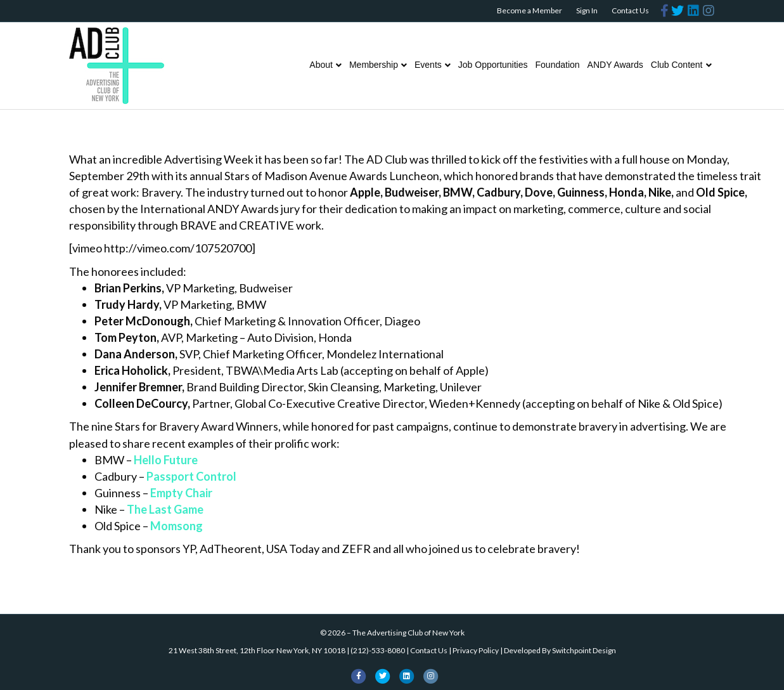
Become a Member (530, 10)
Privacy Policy (476, 650)
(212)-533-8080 (378, 650)
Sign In (587, 10)
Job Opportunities (493, 65)
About (321, 65)
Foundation (558, 65)
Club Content (677, 65)
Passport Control (191, 476)
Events (428, 65)
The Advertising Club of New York (408, 633)
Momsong (177, 526)
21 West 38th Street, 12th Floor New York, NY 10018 (257, 650)
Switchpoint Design (584, 650)
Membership (374, 65)
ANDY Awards (615, 65)
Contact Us (630, 10)
